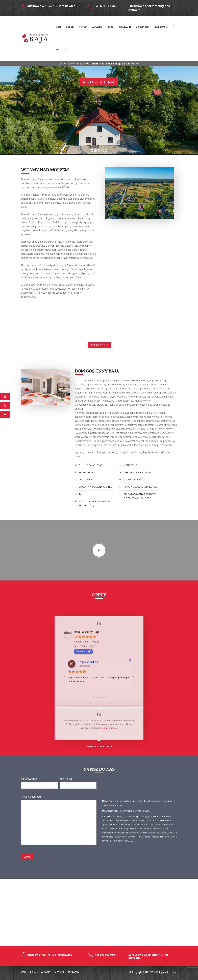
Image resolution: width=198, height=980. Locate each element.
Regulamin (125, 27)
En (57, 50)
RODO (110, 27)
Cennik (83, 27)
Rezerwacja (161, 27)
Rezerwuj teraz (99, 82)
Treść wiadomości (31, 797)
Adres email (66, 779)
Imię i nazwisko (29, 779)
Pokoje (70, 27)
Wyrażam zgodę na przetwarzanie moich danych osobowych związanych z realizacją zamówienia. (138, 803)
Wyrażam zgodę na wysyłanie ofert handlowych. (126, 811)
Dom (58, 27)
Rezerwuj (59, 972)
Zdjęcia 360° (143, 27)
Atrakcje (97, 27)
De (65, 50)
